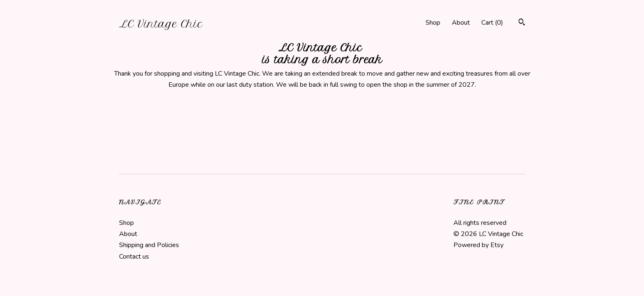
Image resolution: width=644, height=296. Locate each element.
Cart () (492, 23)
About (461, 23)
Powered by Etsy (478, 245)
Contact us (134, 257)
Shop (433, 23)
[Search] (522, 23)
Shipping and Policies (149, 245)
